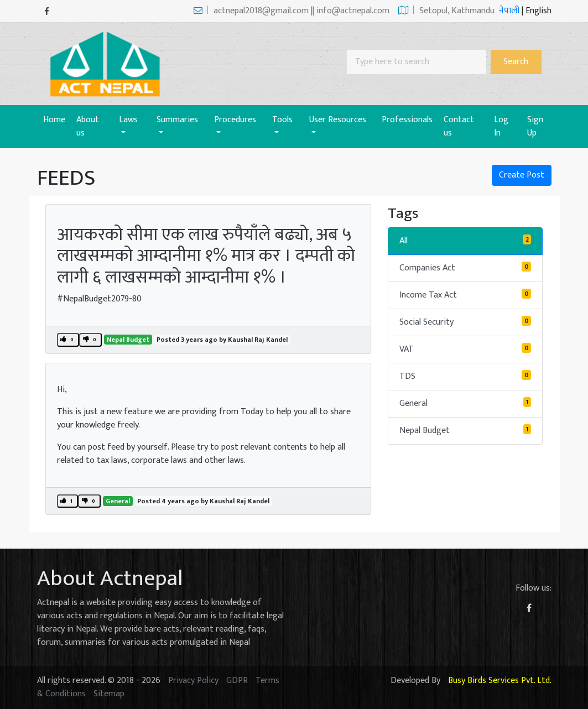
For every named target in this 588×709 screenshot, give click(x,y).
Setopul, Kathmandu (446, 11)
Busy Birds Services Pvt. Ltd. (500, 681)
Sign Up (535, 126)
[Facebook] (47, 11)
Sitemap (109, 694)
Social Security (465, 322)
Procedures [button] (235, 120)
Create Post (522, 175)
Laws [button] (128, 120)
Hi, (62, 390)
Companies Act (465, 268)
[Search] (417, 62)
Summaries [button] (177, 120)
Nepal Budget (128, 340)
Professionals (407, 120)
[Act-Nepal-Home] (108, 63)
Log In (501, 126)
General (118, 501)
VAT (465, 349)
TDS (465, 376)
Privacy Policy (193, 681)
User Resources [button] (338, 120)
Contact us (459, 126)
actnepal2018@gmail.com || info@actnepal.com (292, 11)
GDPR (237, 681)
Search (516, 62)
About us (88, 126)
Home (57, 119)
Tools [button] (282, 120)
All (465, 241)
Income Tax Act (465, 295)
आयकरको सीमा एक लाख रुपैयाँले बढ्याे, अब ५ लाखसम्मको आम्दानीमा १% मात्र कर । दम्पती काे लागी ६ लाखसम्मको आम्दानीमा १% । (206, 256)
